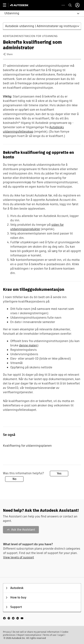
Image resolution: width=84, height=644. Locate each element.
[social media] (13, 618)
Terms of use (50, 635)
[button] (40, 13)
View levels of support (19, 557)
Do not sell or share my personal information (36, 632)
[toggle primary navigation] (7, 5)
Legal (61, 635)
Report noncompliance (29, 635)
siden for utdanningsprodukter (37, 227)
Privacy (7, 632)
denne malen (28, 345)
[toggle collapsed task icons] (63, 5)
